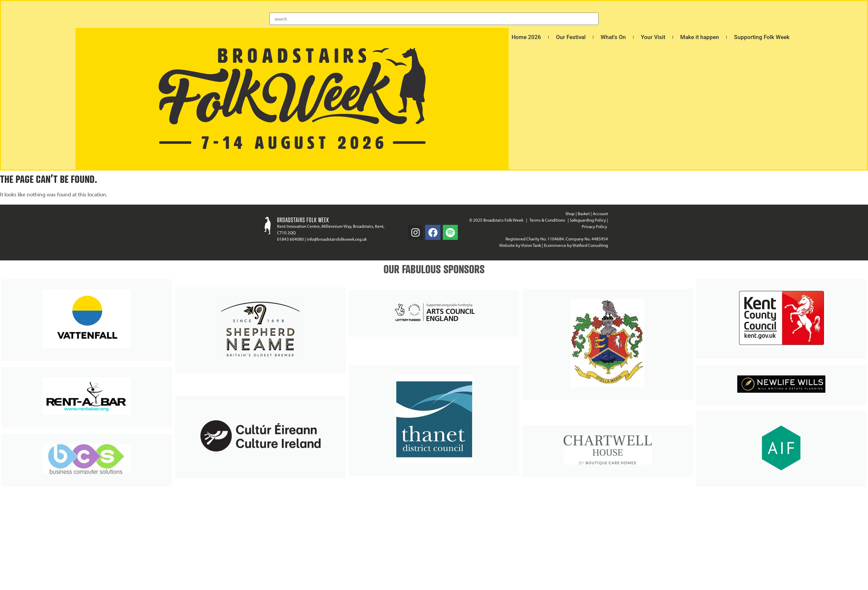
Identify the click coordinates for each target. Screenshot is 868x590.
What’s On (613, 37)
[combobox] (434, 19)
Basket (584, 214)
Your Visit (653, 37)
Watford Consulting (590, 245)
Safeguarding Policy (588, 220)
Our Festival (571, 37)
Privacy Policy (595, 226)
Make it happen (700, 37)
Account (600, 214)
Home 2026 (526, 37)
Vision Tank (531, 245)
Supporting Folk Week (762, 37)
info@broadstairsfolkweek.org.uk (337, 239)
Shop (570, 214)
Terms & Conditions (547, 220)
